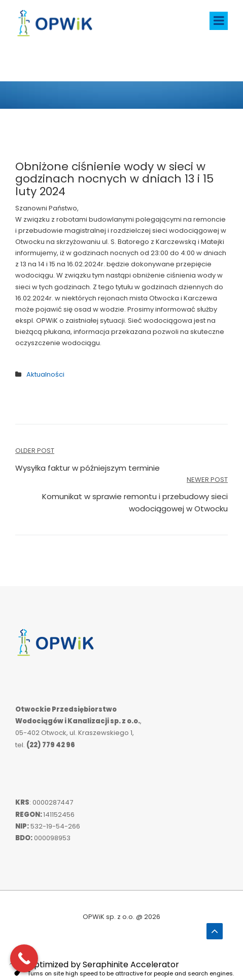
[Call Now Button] (24, 958)
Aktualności (45, 374)
